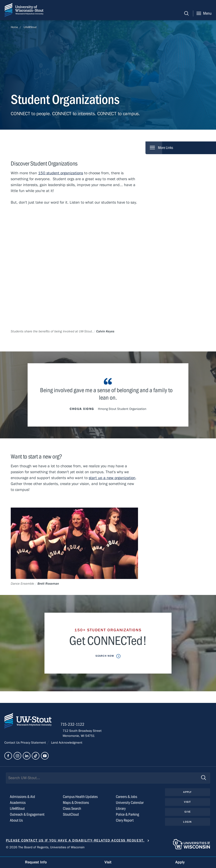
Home (14, 27)
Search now (105, 656)
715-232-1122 (75, 726)
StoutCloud (71, 816)
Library (121, 810)
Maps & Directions (76, 804)
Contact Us (12, 744)
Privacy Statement (34, 744)
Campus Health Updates (80, 798)
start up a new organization (112, 478)
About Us (16, 822)
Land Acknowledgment (66, 744)
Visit (188, 803)
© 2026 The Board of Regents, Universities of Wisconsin (45, 849)
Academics (18, 804)
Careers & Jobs (127, 798)
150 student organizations (61, 173)
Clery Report (125, 822)
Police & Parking (127, 816)
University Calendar (130, 804)
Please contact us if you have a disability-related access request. (75, 842)
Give (188, 813)
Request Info (36, 862)
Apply (188, 794)
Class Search (72, 810)
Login (187, 824)
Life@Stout (30, 27)
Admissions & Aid (22, 798)
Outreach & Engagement (27, 816)
